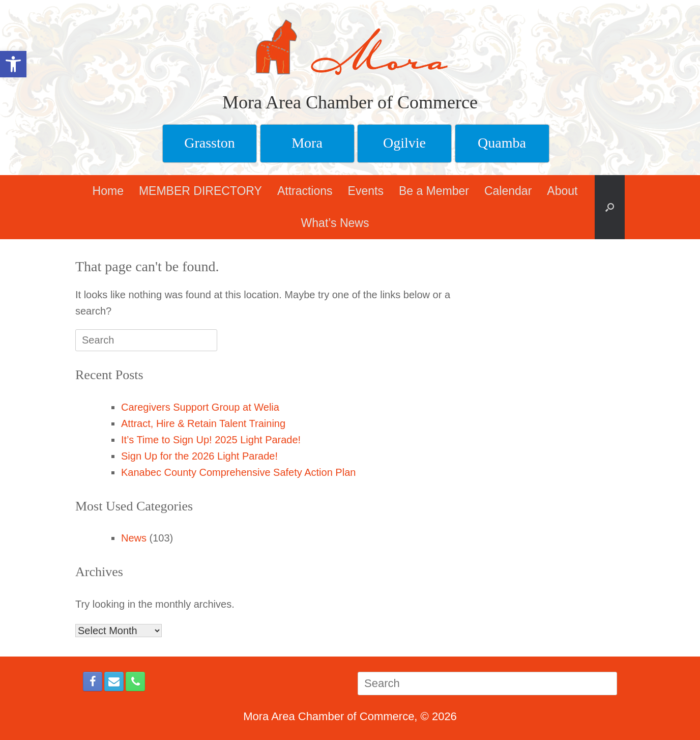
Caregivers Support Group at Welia (200, 407)
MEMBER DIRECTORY (200, 191)
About (562, 191)
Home (108, 191)
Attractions (305, 191)
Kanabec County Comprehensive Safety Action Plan (238, 472)
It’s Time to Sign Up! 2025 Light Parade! (211, 440)
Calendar (508, 191)
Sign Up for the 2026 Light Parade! (199, 456)
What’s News (335, 223)
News (134, 538)
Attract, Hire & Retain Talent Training (203, 423)
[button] (610, 207)
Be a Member (434, 191)
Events (366, 191)
